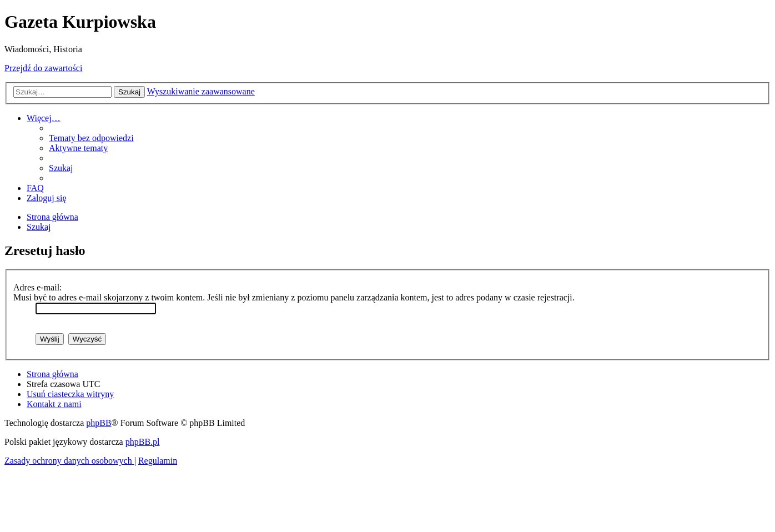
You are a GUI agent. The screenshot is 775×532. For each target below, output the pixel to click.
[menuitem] (91, 138)
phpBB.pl (143, 442)
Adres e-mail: (38, 287)
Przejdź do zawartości (43, 68)
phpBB (99, 423)
